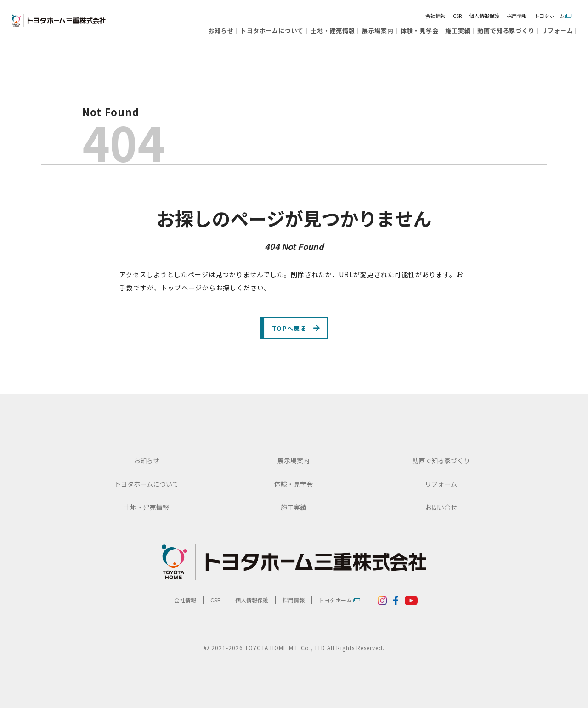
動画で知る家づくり (506, 31)
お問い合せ (441, 513)
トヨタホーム (553, 16)
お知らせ (221, 31)
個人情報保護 (484, 16)
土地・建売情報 (333, 31)
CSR (457, 16)
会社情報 (435, 16)
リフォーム (557, 31)
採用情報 (517, 16)
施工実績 (458, 31)
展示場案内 (378, 31)
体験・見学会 (420, 31)
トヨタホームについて (272, 31)
